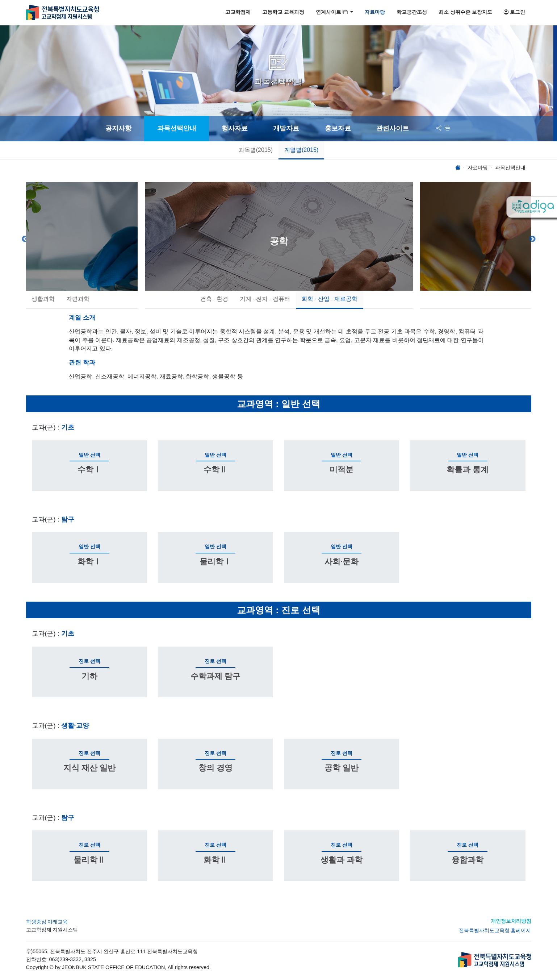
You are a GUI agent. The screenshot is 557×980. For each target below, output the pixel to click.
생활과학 (43, 299)
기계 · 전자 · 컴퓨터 (265, 299)
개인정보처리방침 (511, 921)
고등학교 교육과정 (283, 12)
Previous (25, 239)
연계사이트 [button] (332, 12)
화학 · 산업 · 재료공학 (329, 299)
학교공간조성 (412, 12)
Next (532, 239)
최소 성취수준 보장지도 (465, 12)
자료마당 (375, 12)
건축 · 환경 (214, 299)
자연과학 (78, 299)
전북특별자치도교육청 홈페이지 (495, 930)
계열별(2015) (301, 150)
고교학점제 (238, 12)
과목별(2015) (256, 150)
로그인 (515, 12)
